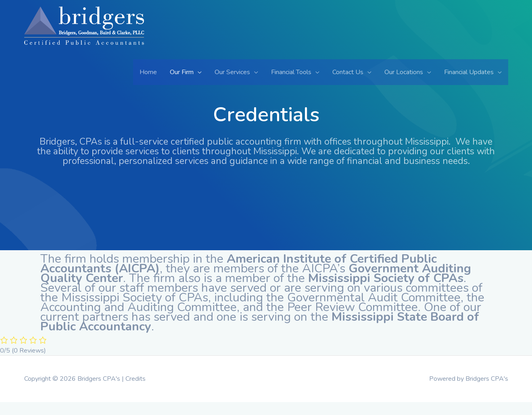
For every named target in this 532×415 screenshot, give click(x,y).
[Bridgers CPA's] (84, 32)
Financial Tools (291, 72)
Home (148, 72)
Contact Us (348, 72)
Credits (136, 379)
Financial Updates (469, 72)
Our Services (232, 72)
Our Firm (182, 72)
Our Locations (404, 72)
